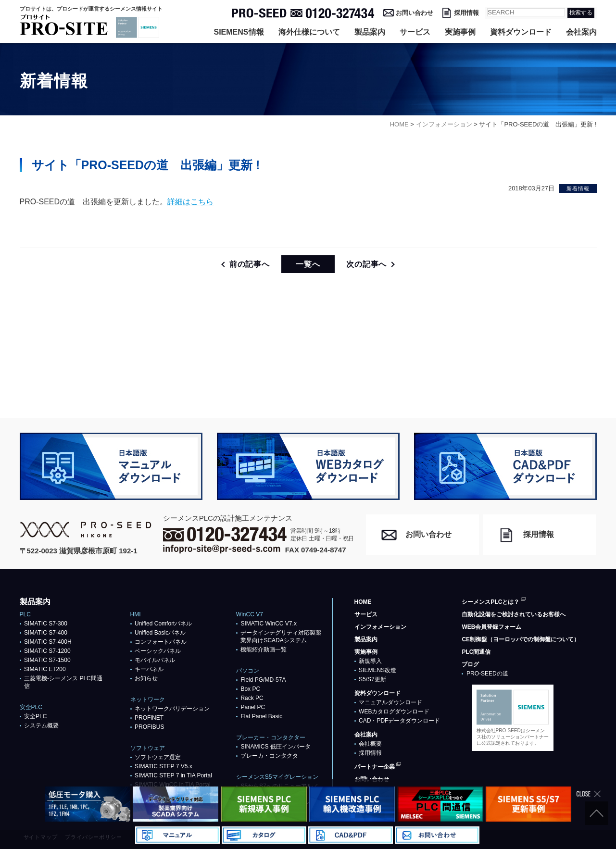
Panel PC (253, 707)
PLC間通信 (476, 652)
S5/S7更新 (372, 679)
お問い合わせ (415, 13)
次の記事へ (366, 264)
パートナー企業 (375, 767)
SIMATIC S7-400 (46, 633)
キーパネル (149, 669)
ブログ (470, 664)
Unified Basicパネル (160, 633)
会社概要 (370, 744)
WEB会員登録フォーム (491, 627)
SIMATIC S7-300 (46, 624)
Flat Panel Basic (261, 716)
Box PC (250, 689)
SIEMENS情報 (239, 32)
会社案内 (581, 32)
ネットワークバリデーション (172, 709)
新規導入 (370, 661)
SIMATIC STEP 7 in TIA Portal (173, 775)
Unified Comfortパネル (163, 624)
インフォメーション (380, 627)
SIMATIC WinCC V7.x (268, 624)
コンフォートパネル (161, 642)
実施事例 (460, 32)
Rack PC (252, 698)
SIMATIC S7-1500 (47, 660)
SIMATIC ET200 (45, 669)
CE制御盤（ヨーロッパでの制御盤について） (521, 639)
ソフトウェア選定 (158, 757)
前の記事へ (250, 264)
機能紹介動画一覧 (264, 649)
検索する (581, 12)
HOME (363, 602)
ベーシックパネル (158, 651)
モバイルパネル (155, 660)
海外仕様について (309, 32)
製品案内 (370, 32)
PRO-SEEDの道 (487, 674)
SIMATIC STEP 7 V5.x (163, 766)
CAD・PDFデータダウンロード (399, 721)
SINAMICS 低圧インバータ (275, 747)
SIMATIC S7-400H (48, 642)
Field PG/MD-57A (263, 680)
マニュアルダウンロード (390, 702)
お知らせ (146, 678)
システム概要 (41, 725)
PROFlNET (149, 718)
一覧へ (308, 264)
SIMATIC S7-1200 (47, 651)
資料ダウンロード (521, 32)
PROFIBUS (149, 727)
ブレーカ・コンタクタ (269, 756)
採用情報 (466, 13)
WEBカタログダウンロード (394, 712)
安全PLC (35, 716)
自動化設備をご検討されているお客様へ (514, 614)
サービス (415, 32)
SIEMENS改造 (377, 670)
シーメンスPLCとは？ (490, 602)
